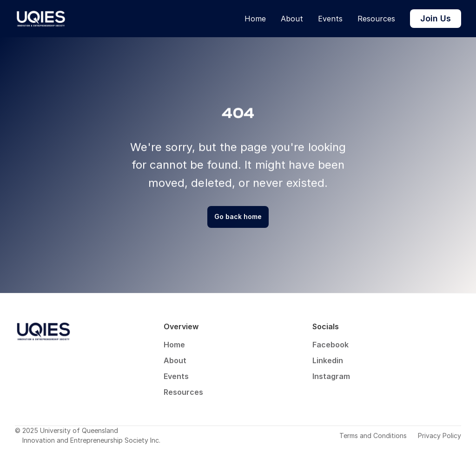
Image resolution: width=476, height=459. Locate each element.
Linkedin (328, 360)
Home (255, 19)
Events (330, 19)
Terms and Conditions (373, 436)
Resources (376, 19)
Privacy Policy (440, 436)
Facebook (331, 345)
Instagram (331, 376)
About (292, 19)
